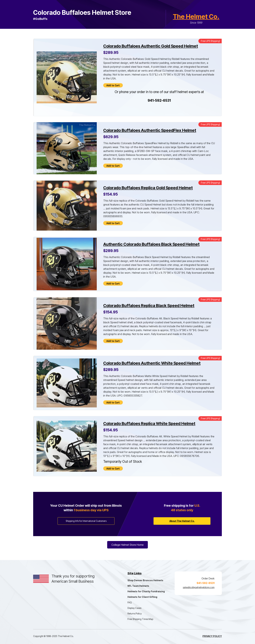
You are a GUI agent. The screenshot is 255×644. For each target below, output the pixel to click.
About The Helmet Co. (182, 521)
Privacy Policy (212, 636)
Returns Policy (135, 613)
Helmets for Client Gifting (142, 597)
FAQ (130, 602)
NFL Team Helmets (138, 586)
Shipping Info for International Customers (86, 521)
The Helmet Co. (196, 17)
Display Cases (134, 608)
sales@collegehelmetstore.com (199, 587)
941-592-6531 (159, 100)
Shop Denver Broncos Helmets (145, 580)
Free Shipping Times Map (140, 619)
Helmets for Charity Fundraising (146, 591)
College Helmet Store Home (127, 545)
